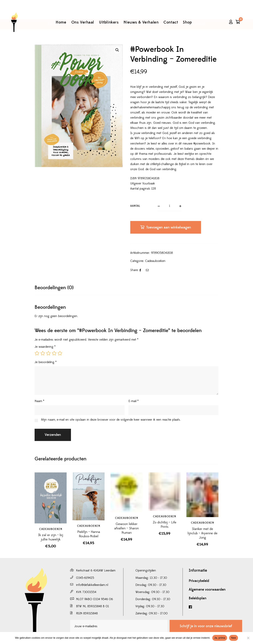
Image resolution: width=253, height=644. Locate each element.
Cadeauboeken (155, 261)
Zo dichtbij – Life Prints (165, 525)
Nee (234, 638)
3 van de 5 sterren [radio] (48, 353)
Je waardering (45, 347)
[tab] (54, 288)
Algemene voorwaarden (207, 590)
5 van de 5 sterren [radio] (60, 353)
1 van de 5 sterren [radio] (37, 353)
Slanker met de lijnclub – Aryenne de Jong (202, 533)
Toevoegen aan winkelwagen (169, 227)
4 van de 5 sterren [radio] (54, 353)
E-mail (134, 401)
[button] (117, 50)
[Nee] (248, 638)
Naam (39, 401)
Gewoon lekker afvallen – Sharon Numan (126, 528)
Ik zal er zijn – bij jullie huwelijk (51, 537)
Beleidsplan (198, 598)
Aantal (135, 206)
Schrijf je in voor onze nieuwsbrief (206, 626)
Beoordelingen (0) (54, 288)
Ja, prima (220, 638)
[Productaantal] (170, 206)
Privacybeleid (199, 581)
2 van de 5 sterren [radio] (43, 353)
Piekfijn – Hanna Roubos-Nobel (89, 534)
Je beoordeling (46, 362)
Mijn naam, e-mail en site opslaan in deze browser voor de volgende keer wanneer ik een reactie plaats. (111, 420)
